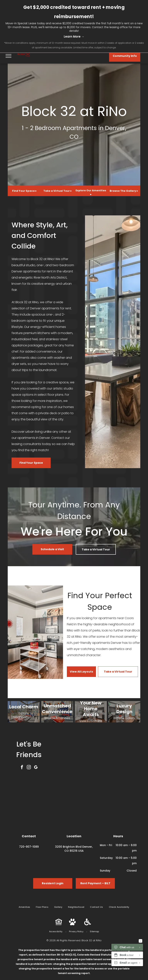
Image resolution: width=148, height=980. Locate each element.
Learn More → (74, 37)
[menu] (8, 56)
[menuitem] (24, 907)
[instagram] (29, 768)
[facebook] (22, 768)
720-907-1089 (29, 847)
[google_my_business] (36, 768)
